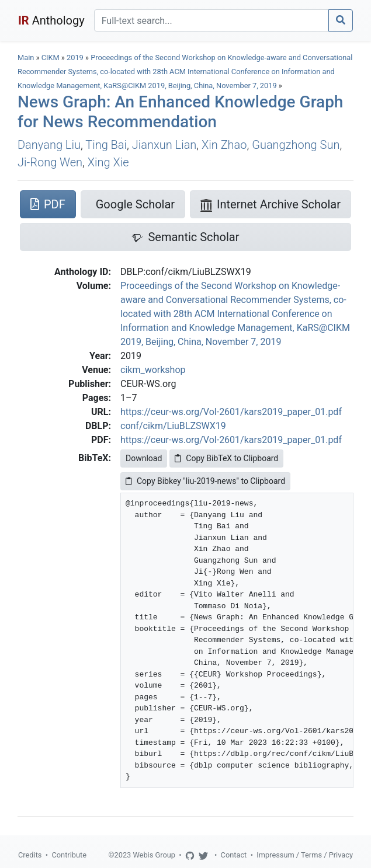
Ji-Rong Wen (50, 162)
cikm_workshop (153, 370)
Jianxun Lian (164, 145)
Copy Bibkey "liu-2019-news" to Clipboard (205, 481)
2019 (75, 57)
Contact (234, 855)
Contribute (69, 855)
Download (144, 458)
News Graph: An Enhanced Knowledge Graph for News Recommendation (180, 112)
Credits (30, 855)
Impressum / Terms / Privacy (305, 855)
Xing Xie (108, 162)
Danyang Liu (49, 145)
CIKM (51, 57)
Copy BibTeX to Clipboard (226, 458)
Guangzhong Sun (296, 145)
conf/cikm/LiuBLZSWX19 (173, 426)
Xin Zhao (224, 145)
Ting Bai (106, 145)
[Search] (211, 20)
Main (26, 57)
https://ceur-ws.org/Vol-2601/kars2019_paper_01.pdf (231, 412)
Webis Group (154, 855)
